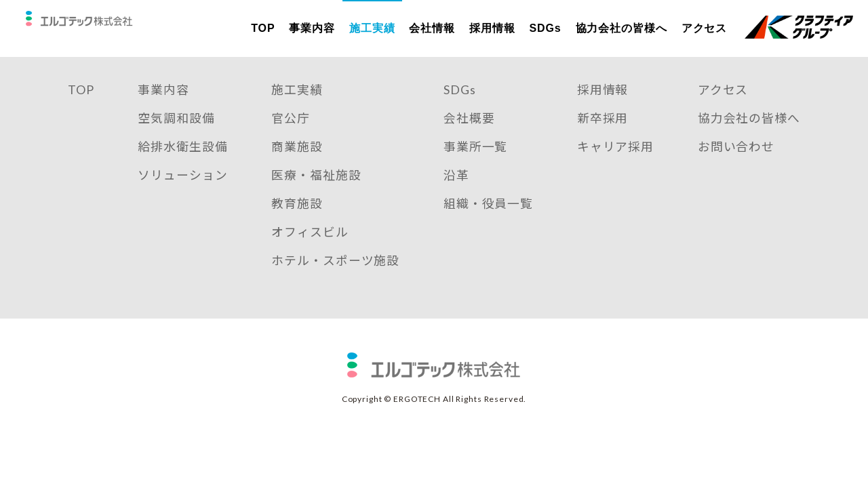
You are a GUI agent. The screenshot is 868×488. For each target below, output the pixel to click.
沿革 (456, 195)
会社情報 (432, 28)
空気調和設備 (176, 138)
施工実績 (372, 28)
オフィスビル (310, 252)
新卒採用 (603, 138)
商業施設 (297, 166)
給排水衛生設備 (182, 166)
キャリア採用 (615, 166)
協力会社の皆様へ (621, 28)
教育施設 (297, 224)
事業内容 (312, 28)
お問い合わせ (736, 166)
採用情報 (492, 28)
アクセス (704, 28)
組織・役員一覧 (488, 224)
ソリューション (182, 195)
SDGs (545, 28)
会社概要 (469, 138)
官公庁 (291, 138)
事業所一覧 (476, 166)
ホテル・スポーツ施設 (335, 281)
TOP (263, 28)
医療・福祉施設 (316, 195)
